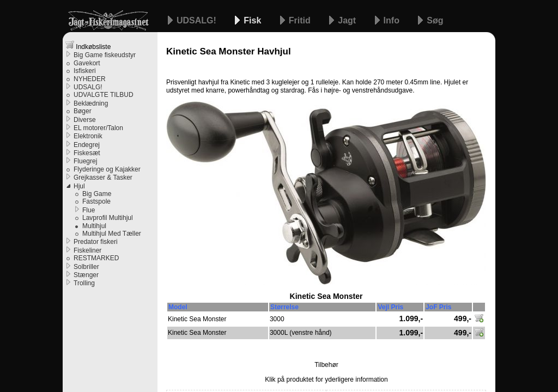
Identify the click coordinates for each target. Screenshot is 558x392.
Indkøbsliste (88, 45)
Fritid (301, 20)
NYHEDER (90, 79)
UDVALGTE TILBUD (104, 95)
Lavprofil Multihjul (108, 218)
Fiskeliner (87, 250)
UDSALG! (198, 20)
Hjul (79, 186)
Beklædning (91, 103)
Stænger (86, 275)
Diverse (85, 120)
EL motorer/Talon (98, 128)
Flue (89, 210)
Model (178, 307)
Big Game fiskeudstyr (105, 55)
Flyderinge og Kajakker (107, 169)
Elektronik (88, 136)
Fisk (253, 20)
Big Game (97, 194)
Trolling (84, 283)
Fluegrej (85, 161)
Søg (435, 20)
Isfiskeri (85, 71)
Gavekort (87, 63)
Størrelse (284, 307)
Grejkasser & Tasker (103, 177)
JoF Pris (438, 307)
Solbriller (86, 267)
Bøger (83, 111)
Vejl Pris (390, 307)
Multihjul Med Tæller (112, 234)
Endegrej (87, 145)
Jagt (348, 20)
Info (393, 20)
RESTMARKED (96, 258)
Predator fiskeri (96, 242)
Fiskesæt (87, 153)
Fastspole (96, 201)
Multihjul (94, 226)
